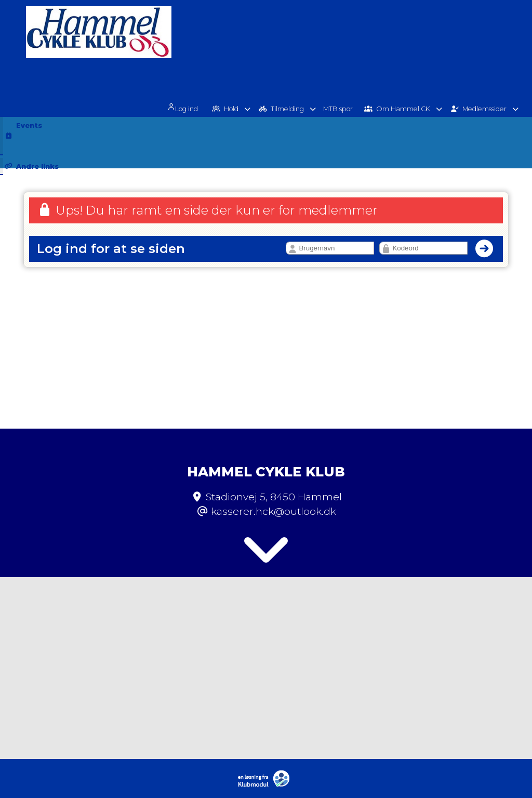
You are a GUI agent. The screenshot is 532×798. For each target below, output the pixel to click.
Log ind (192, 43)
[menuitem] (195, 42)
